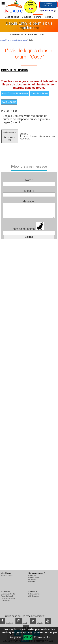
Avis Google (9, 102)
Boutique (27, 17)
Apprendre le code (7, 596)
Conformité (31, 34)
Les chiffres (32, 582)
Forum (38, 17)
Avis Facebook (39, 94)
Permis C (49, 17)
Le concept (32, 580)
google (22, 623)
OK (26, 637)
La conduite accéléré (8, 598)
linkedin (37, 623)
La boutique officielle (8, 594)
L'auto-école (17, 34)
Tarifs (42, 34)
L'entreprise (32, 575)
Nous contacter (34, 578)
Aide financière (34, 596)
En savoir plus (42, 637)
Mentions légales (7, 575)
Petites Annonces (34, 594)
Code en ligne (12, 17)
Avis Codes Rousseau (15, 94)
